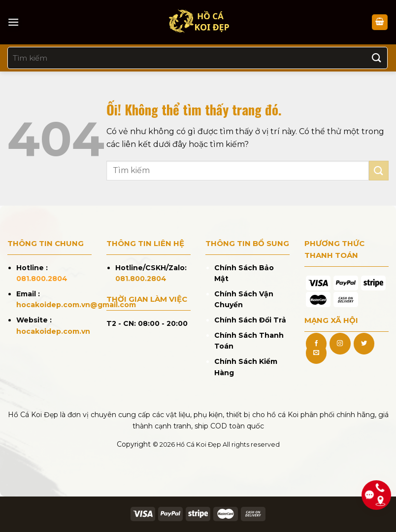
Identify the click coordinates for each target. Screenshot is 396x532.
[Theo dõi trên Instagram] (340, 344)
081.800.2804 (42, 279)
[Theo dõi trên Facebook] (316, 344)
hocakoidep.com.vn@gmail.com (76, 305)
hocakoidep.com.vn (53, 331)
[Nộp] (377, 58)
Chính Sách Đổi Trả (250, 320)
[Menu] (13, 22)
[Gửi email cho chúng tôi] (316, 353)
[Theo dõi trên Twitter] (364, 344)
